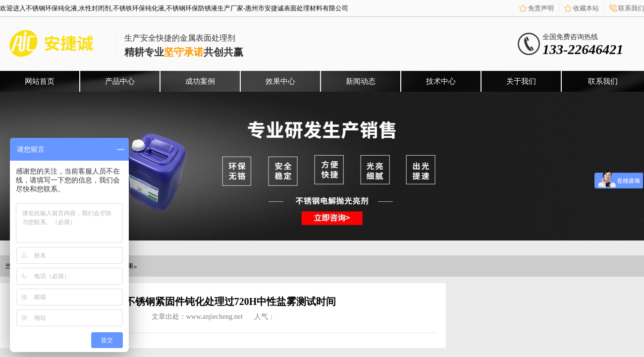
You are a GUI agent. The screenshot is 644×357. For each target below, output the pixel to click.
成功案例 (200, 81)
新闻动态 (361, 81)
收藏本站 (586, 8)
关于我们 (521, 81)
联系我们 (631, 8)
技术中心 (441, 81)
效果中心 (280, 81)
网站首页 (40, 81)
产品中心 (120, 81)
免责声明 (541, 8)
